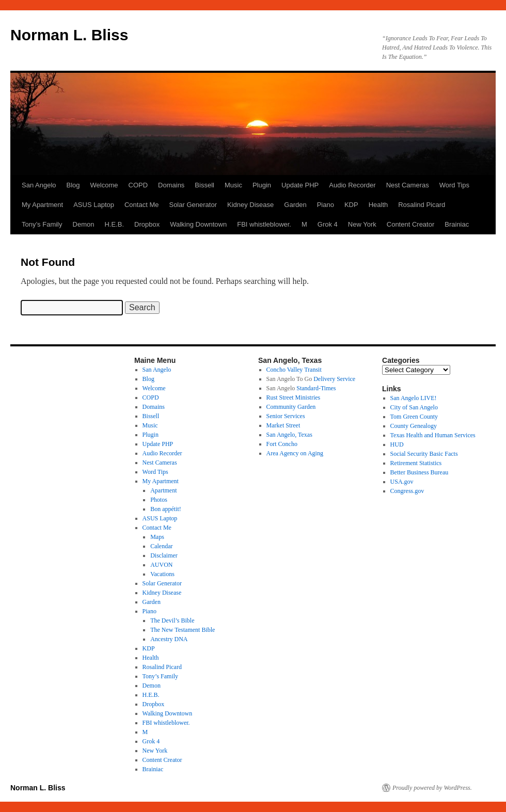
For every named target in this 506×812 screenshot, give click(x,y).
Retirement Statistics (416, 463)
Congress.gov (407, 491)
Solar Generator (193, 205)
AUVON (161, 565)
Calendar (161, 546)
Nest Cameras (408, 185)
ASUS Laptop (94, 205)
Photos (159, 500)
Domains (171, 185)
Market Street (283, 425)
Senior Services (286, 416)
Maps (157, 537)
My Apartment (42, 205)
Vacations (162, 574)
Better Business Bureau (420, 472)
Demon (84, 224)
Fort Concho (282, 444)
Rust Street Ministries (294, 397)
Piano (326, 205)
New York (362, 224)
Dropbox (147, 224)
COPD (138, 185)
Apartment (163, 490)
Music (233, 185)
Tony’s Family (42, 224)
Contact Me (141, 205)
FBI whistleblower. (264, 224)
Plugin (262, 185)
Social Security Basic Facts (424, 454)
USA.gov (402, 482)
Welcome (104, 185)
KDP (351, 205)
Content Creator (411, 224)
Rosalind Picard (422, 205)
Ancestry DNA (169, 639)
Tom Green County (414, 417)
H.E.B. (114, 224)
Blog (73, 185)
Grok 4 (328, 224)
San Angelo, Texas (289, 435)
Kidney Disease (250, 205)
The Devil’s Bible (172, 620)
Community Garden (291, 407)
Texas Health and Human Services (433, 435)
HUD (397, 444)
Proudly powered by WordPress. (432, 788)
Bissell (204, 185)
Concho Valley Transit (294, 370)
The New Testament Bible (183, 630)
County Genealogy (414, 426)
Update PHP (300, 185)
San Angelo (39, 185)
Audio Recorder (352, 185)
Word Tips (454, 185)
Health (378, 205)
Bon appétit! (166, 509)
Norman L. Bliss (69, 35)
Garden (295, 205)
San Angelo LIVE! (414, 398)
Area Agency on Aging (295, 453)
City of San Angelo (414, 407)
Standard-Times (316, 388)
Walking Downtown (198, 224)
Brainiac (457, 224)
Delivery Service (334, 379)
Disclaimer (164, 555)
